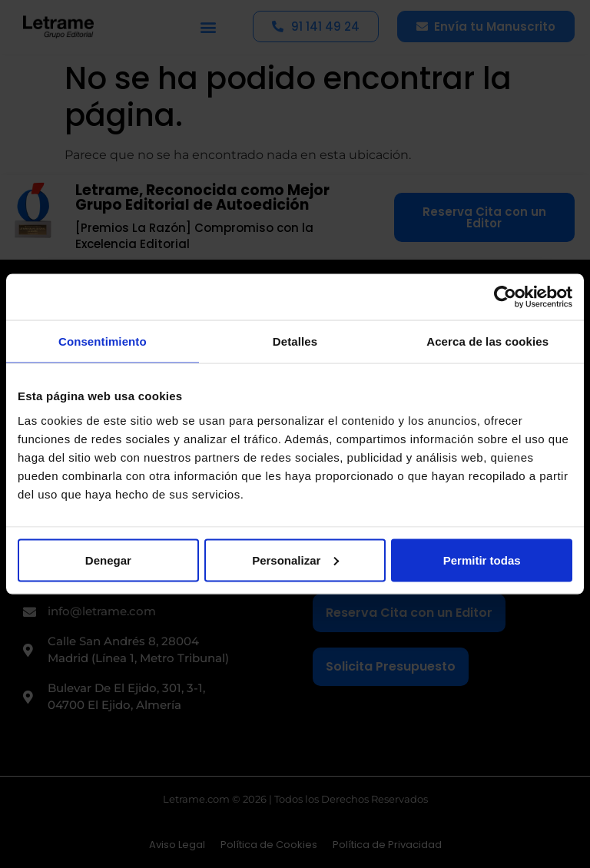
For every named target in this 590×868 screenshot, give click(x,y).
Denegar (108, 560)
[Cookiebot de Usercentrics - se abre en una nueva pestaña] (505, 297)
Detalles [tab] (295, 341)
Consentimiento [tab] (103, 341)
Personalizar (295, 560)
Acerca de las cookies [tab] (487, 341)
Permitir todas (482, 560)
